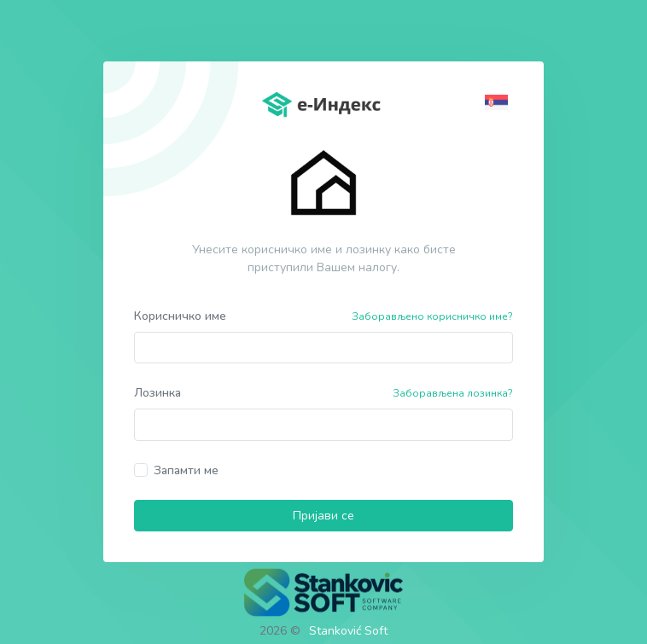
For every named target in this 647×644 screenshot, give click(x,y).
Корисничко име (180, 316)
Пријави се (323, 516)
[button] (499, 101)
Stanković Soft (348, 631)
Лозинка (157, 393)
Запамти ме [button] (186, 470)
